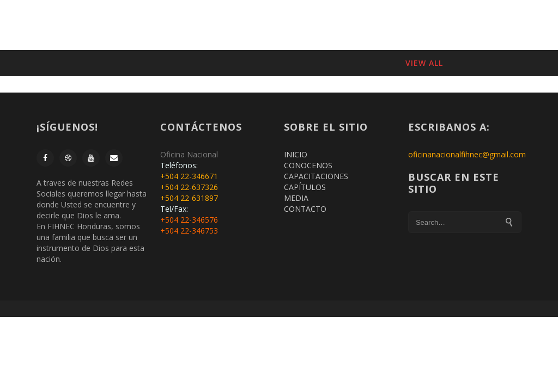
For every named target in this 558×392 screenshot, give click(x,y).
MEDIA (296, 198)
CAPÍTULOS (305, 187)
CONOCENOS (308, 165)
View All (424, 63)
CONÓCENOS (273, 25)
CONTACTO (468, 25)
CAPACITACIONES (344, 25)
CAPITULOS (412, 25)
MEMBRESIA (213, 25)
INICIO (166, 25)
